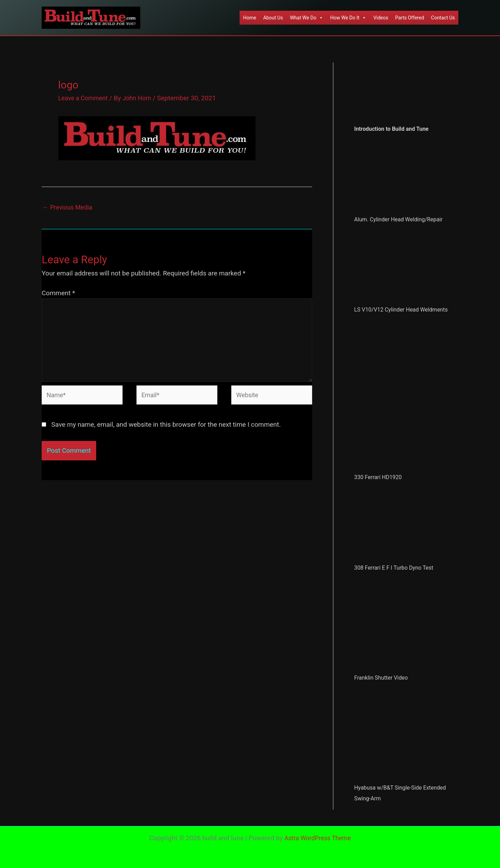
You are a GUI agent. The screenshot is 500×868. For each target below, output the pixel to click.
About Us (273, 18)
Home (250, 18)
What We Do (307, 18)
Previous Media (69, 208)
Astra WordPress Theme (318, 838)
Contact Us (443, 18)
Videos (381, 18)
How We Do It (348, 18)
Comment (58, 294)
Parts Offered (410, 18)
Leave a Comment (85, 98)
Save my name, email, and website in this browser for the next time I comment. (166, 432)
